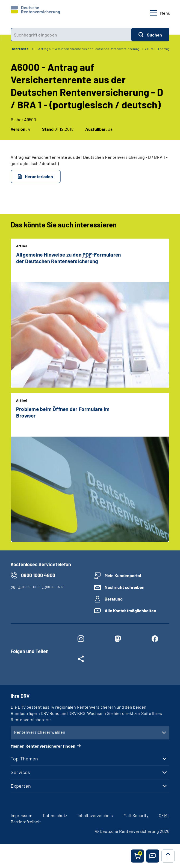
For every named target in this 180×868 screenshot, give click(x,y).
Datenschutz (55, 815)
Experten (21, 786)
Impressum (21, 815)
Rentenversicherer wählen (40, 732)
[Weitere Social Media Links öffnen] (81, 660)
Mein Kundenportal (123, 575)
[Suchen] (150, 35)
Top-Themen (24, 759)
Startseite (20, 49)
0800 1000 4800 (38, 575)
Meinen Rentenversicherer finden (43, 746)
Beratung (114, 599)
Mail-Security (136, 815)
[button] (153, 856)
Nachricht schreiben (125, 587)
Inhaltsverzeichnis (95, 815)
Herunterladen (39, 176)
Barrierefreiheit (26, 822)
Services (20, 772)
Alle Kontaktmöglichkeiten (130, 610)
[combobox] (71, 35)
